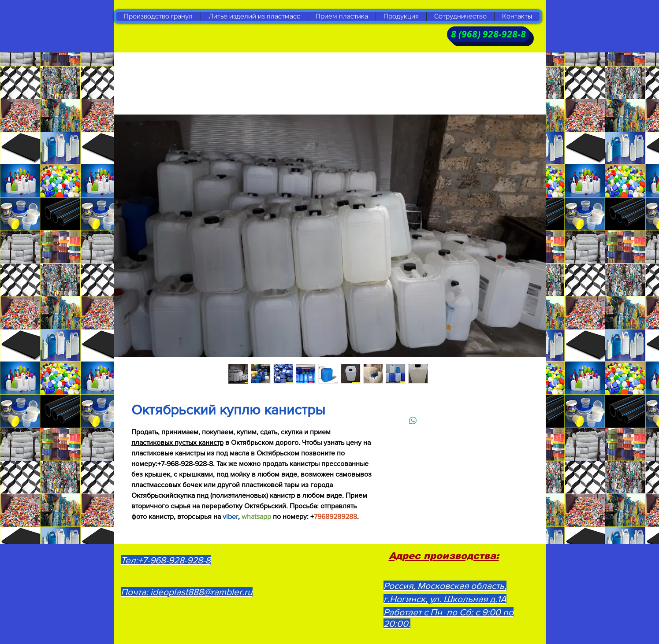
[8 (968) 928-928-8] (488, 34)
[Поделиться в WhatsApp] (413, 421)
